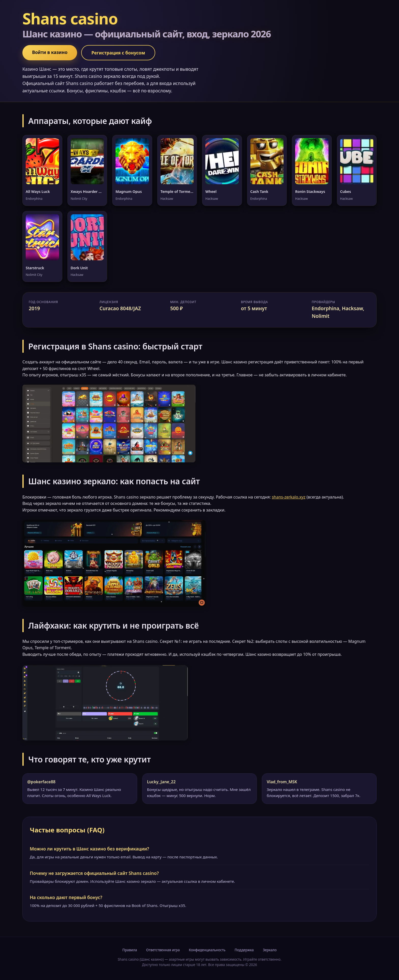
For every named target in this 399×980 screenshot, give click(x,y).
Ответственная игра (163, 950)
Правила (130, 950)
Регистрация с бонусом (118, 53)
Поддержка (244, 950)
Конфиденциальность (207, 950)
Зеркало (270, 950)
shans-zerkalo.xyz (289, 497)
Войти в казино (50, 52)
